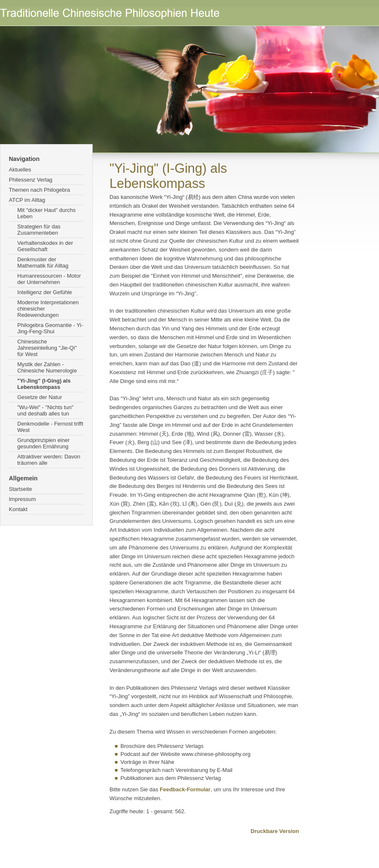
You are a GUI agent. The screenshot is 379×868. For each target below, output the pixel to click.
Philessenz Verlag (31, 180)
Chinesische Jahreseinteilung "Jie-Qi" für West (47, 348)
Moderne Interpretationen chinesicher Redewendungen (48, 309)
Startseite (20, 489)
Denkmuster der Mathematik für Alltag (43, 263)
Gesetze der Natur (40, 397)
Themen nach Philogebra (39, 190)
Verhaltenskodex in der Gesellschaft (45, 246)
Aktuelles (20, 170)
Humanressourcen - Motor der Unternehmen (49, 279)
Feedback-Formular (185, 789)
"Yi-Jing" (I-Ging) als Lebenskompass (44, 384)
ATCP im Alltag (27, 200)
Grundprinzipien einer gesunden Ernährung (43, 443)
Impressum (22, 499)
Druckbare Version (275, 831)
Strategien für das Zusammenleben (39, 230)
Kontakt (18, 509)
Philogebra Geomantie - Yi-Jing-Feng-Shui (50, 328)
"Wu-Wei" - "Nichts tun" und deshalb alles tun (45, 410)
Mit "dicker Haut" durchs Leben (47, 213)
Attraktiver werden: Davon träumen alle (49, 460)
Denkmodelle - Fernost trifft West (50, 427)
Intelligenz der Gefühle (45, 292)
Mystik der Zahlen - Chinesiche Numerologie (47, 367)
